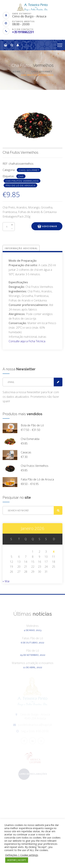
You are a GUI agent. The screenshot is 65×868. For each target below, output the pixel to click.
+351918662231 (23, 32)
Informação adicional (21, 248)
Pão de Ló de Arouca (21, 186)
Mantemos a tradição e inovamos (33, 665)
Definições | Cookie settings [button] (22, 855)
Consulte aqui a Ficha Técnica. (27, 341)
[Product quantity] (9, 227)
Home (17, 72)
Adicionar (47, 226)
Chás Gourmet (42, 72)
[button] (6, 45)
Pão (33, 652)
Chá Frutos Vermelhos (22, 181)
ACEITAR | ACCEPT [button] (17, 860)
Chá (21, 176)
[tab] (21, 248)
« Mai (6, 581)
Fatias (32, 640)
